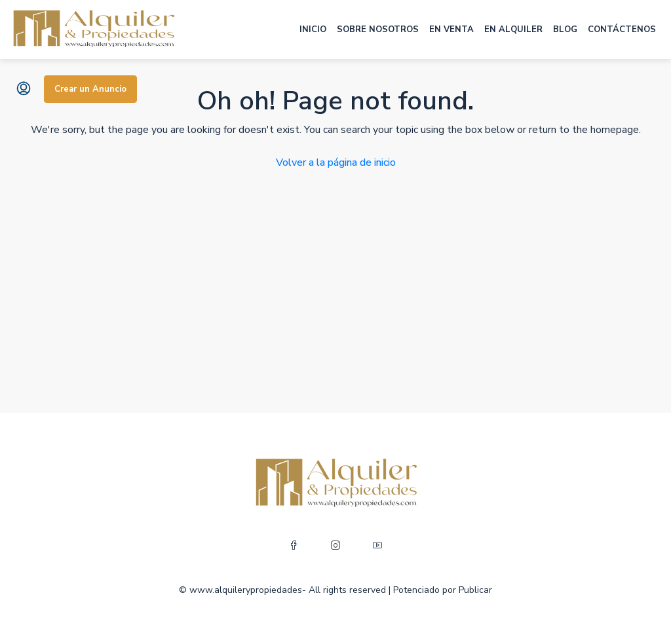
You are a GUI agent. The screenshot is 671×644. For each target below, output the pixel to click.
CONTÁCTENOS (622, 29)
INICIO (313, 29)
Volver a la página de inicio (336, 162)
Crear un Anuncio (90, 89)
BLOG (565, 29)
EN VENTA (451, 29)
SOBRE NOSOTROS (378, 29)
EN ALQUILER (513, 29)
